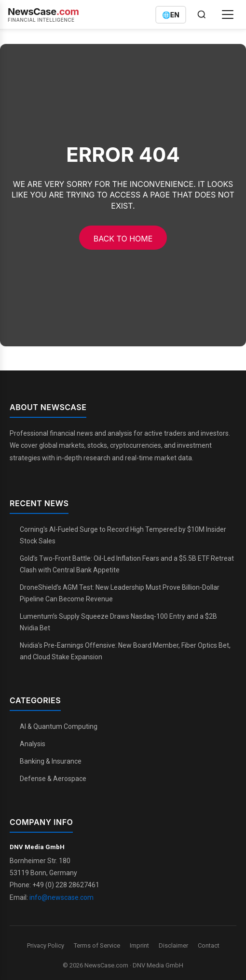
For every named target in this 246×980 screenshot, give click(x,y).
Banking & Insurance (51, 761)
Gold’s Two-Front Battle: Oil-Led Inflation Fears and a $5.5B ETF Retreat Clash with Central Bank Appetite (127, 564)
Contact (209, 945)
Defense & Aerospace (53, 779)
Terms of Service (97, 945)
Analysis (33, 744)
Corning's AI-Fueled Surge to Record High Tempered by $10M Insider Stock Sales (123, 535)
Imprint (139, 945)
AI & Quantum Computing (59, 726)
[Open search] (202, 14)
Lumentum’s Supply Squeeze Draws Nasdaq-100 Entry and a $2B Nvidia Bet (118, 622)
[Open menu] (228, 14)
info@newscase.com (61, 897)
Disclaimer (173, 945)
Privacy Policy (46, 945)
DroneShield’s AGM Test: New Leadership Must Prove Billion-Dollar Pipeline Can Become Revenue (120, 593)
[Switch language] (171, 15)
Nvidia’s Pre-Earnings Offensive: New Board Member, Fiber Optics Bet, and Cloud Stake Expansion (125, 651)
